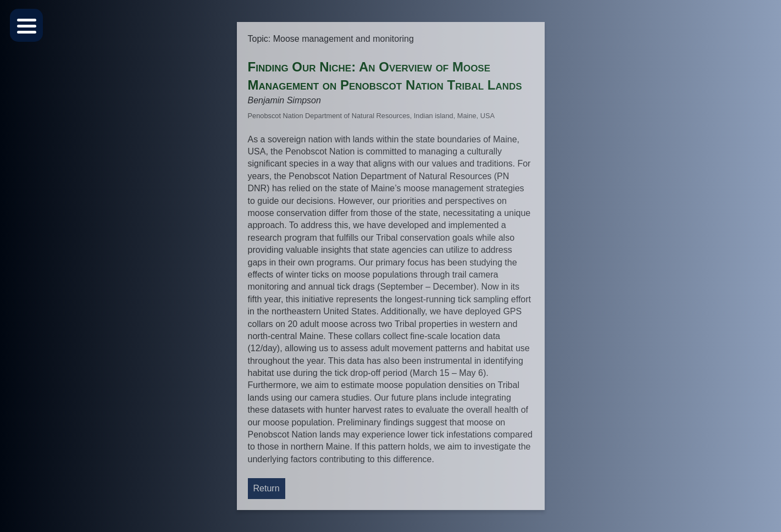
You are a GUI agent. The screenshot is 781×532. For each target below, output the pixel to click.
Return (267, 488)
